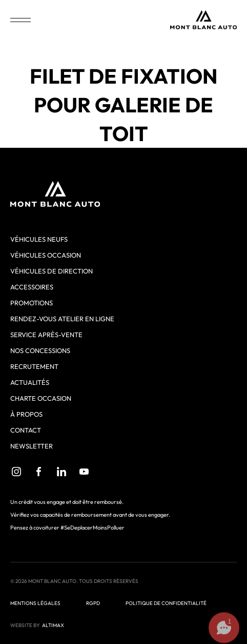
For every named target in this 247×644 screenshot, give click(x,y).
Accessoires (32, 287)
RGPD (93, 603)
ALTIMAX (53, 625)
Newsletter (32, 446)
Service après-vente (46, 335)
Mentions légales (35, 603)
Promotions (32, 303)
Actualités (30, 382)
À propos (26, 414)
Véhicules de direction (52, 271)
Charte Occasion (41, 398)
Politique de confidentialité (166, 603)
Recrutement (34, 366)
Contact (26, 430)
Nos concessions (40, 350)
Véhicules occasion (46, 255)
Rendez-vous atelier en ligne (62, 319)
